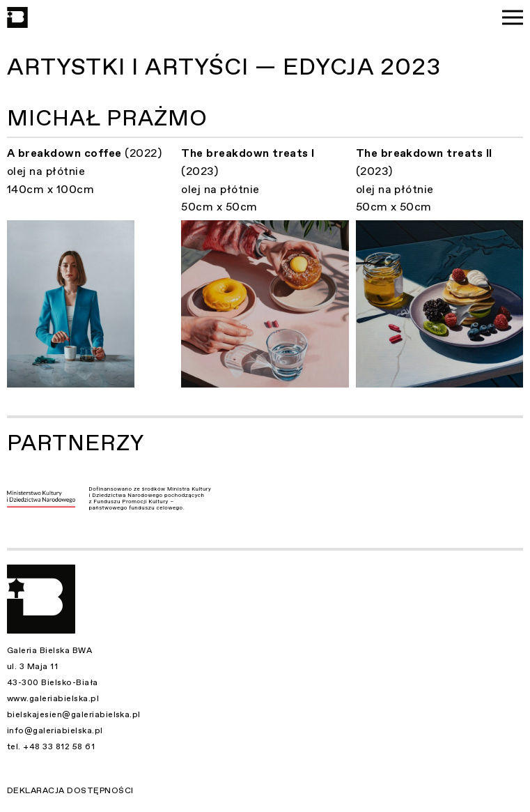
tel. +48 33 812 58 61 (51, 746)
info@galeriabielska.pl (55, 730)
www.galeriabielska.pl (53, 698)
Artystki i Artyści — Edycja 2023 (224, 67)
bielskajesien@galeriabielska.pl (74, 714)
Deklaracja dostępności (70, 790)
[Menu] (513, 17)
